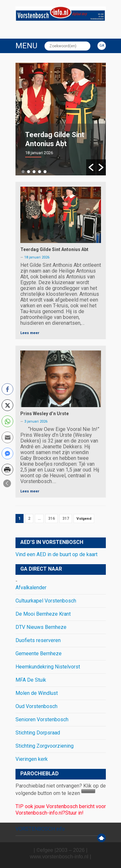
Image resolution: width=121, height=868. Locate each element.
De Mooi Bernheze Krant (43, 614)
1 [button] (23, 172)
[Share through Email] (7, 437)
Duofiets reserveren (38, 640)
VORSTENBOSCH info (40, 829)
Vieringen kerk (32, 759)
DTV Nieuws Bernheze (41, 627)
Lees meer (30, 333)
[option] (61, 119)
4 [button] (40, 172)
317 (66, 518)
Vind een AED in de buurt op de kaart (56, 554)
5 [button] (45, 172)
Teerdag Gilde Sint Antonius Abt (54, 249)
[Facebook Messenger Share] (7, 453)
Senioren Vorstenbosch (42, 719)
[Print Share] (7, 470)
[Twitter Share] (7, 405)
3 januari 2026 (36, 421)
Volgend (84, 518)
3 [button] (34, 172)
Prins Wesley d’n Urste (45, 414)
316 (51, 518)
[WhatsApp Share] (7, 421)
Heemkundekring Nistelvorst (48, 667)
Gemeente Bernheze (39, 653)
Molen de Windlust (37, 693)
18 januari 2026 (37, 257)
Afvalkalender (31, 588)
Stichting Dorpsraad (38, 733)
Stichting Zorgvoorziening (45, 746)
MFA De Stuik (31, 680)
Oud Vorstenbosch (36, 706)
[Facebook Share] (7, 389)
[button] (91, 167)
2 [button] (29, 172)
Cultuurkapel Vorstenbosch (46, 601)
